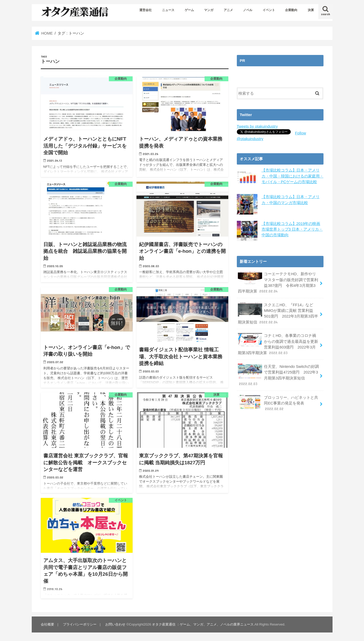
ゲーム (189, 10)
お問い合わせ (115, 624)
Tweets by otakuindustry (257, 126)
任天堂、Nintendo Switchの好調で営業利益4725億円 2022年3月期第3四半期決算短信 (278, 375)
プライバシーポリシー (80, 624)
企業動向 (291, 10)
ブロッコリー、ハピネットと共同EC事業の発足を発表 (278, 403)
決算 (311, 10)
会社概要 (47, 624)
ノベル (248, 10)
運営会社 (145, 10)
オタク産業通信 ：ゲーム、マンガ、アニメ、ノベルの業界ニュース (203, 624)
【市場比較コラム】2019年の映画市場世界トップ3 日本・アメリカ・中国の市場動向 (292, 229)
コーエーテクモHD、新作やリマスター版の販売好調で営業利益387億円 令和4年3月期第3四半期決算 (278, 282)
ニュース (168, 10)
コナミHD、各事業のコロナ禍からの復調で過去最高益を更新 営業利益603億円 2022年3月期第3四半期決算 (278, 344)
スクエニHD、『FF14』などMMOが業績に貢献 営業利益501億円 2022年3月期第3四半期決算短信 (278, 313)
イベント (269, 10)
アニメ (228, 10)
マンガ (209, 10)
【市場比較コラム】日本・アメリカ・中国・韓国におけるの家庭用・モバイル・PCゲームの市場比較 (293, 176)
